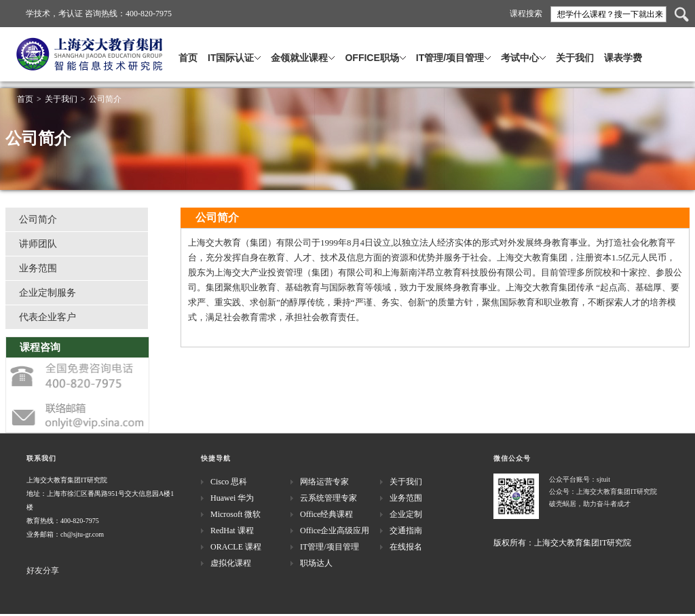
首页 (188, 58)
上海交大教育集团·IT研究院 (141, 63)
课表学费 (623, 58)
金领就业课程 (299, 58)
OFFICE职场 (372, 58)
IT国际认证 (231, 58)
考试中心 (520, 58)
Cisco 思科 (229, 482)
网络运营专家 (324, 482)
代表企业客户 (48, 317)
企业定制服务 (48, 293)
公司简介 (105, 99)
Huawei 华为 (232, 498)
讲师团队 (38, 244)
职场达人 (316, 563)
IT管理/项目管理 (450, 58)
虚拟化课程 (231, 563)
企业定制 (406, 514)
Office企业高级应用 (335, 531)
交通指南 (406, 531)
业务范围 (38, 268)
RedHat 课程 (232, 531)
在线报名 (406, 547)
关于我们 (575, 58)
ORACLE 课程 (236, 547)
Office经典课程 (326, 514)
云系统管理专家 (328, 498)
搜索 (681, 14)
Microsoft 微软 (236, 514)
